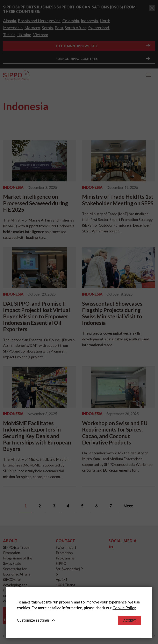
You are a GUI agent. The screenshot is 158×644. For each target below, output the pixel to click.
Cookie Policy (124, 608)
